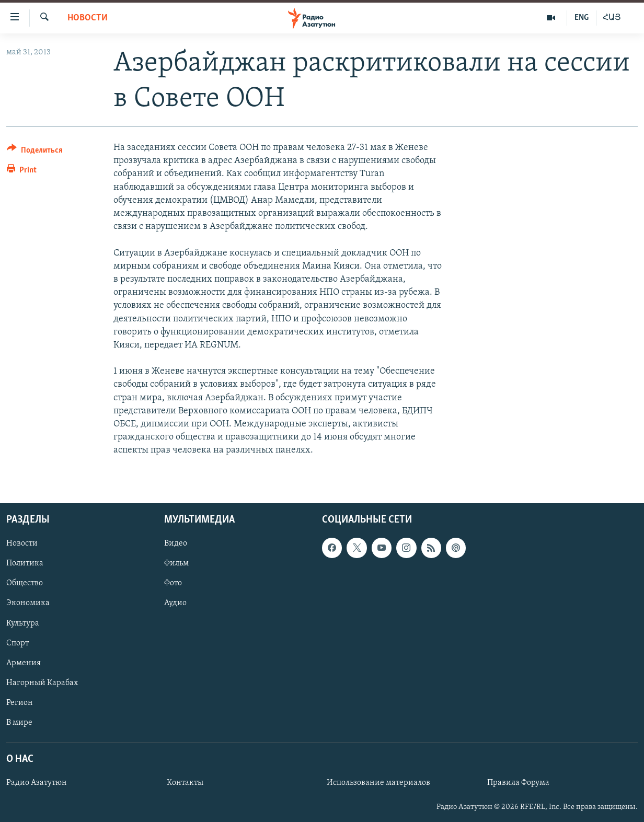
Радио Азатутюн (37, 783)
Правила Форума (518, 783)
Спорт (18, 643)
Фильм (176, 563)
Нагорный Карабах (42, 682)
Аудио (175, 603)
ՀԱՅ (612, 18)
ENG (582, 18)
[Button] (35, 152)
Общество (25, 583)
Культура (23, 623)
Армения (24, 663)
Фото (173, 583)
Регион (20, 702)
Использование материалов (378, 783)
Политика (25, 563)
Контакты (185, 783)
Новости (88, 18)
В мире (19, 722)
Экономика (28, 603)
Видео (176, 543)
